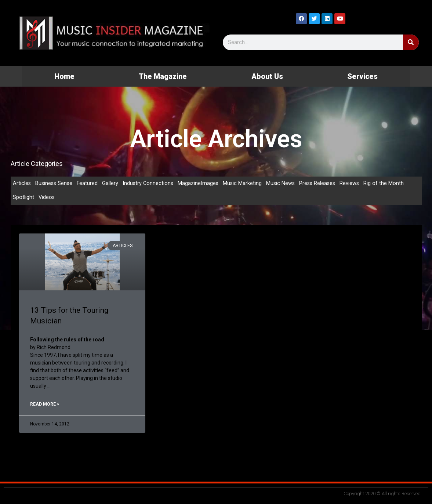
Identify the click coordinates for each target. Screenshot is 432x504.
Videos (47, 198)
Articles (22, 184)
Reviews (356, 184)
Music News (285, 184)
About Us (267, 76)
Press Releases (323, 184)
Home (64, 76)
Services (362, 76)
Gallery (112, 184)
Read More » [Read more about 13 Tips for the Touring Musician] (45, 405)
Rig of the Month (390, 184)
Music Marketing (246, 184)
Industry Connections (151, 184)
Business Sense (55, 184)
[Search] (411, 42)
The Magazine (163, 76)
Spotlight (23, 198)
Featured (89, 184)
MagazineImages (202, 184)
